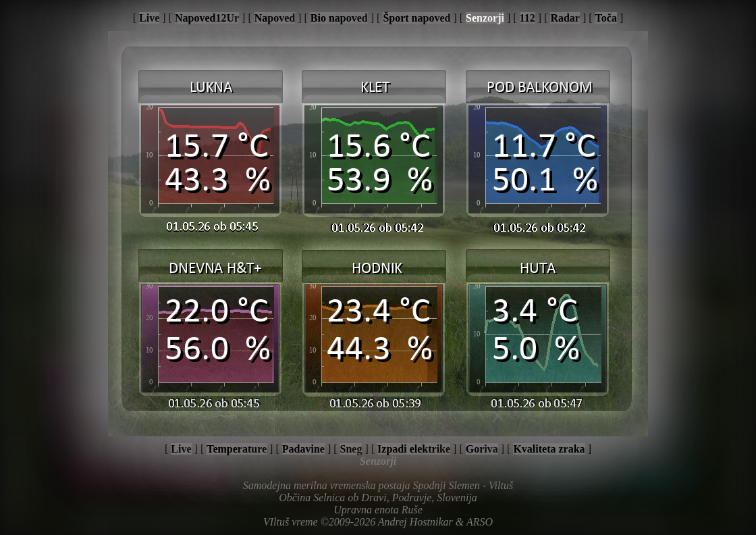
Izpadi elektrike (414, 449)
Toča (606, 18)
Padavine (303, 449)
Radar (565, 18)
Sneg (351, 449)
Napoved (275, 18)
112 (528, 18)
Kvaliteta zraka (549, 449)
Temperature (237, 449)
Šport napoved (416, 18)
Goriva (482, 449)
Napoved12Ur (207, 18)
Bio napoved (339, 18)
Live (149, 18)
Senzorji (485, 18)
